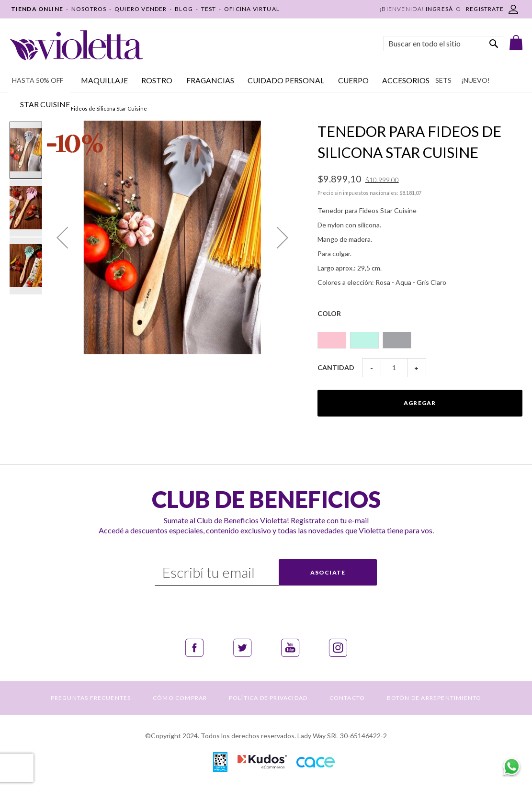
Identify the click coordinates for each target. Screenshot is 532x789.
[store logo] (76, 45)
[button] (62, 237)
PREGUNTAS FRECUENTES (91, 698)
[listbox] (420, 336)
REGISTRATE (485, 9)
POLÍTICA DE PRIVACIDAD (268, 698)
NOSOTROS (89, 9)
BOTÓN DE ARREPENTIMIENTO (434, 698)
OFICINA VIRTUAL (252, 9)
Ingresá (439, 9)
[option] (332, 340)
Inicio (16, 108)
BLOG (184, 9)
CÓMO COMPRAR (180, 698)
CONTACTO (347, 698)
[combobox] (443, 44)
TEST (209, 9)
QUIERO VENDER (141, 9)
